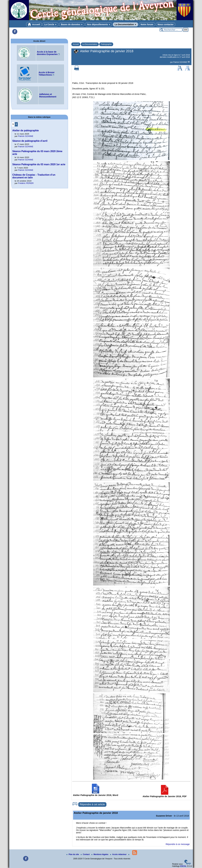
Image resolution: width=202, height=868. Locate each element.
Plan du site (73, 854)
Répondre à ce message (178, 844)
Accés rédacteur (119, 854)
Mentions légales (100, 854)
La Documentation (126, 24)
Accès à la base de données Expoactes (47, 53)
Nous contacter (166, 24)
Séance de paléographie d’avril (30, 141)
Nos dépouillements (99, 24)
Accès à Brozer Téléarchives (47, 74)
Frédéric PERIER (26, 183)
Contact (85, 854)
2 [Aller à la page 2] (16, 124)
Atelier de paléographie (26, 130)
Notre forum (147, 24)
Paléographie (106, 44)
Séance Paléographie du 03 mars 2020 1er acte (39, 164)
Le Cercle (50, 24)
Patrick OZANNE (180, 62)
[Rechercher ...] (171, 30)
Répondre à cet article (92, 804)
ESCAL (183, 866)
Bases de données (72, 24)
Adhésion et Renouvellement (48, 95)
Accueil (34, 24)
